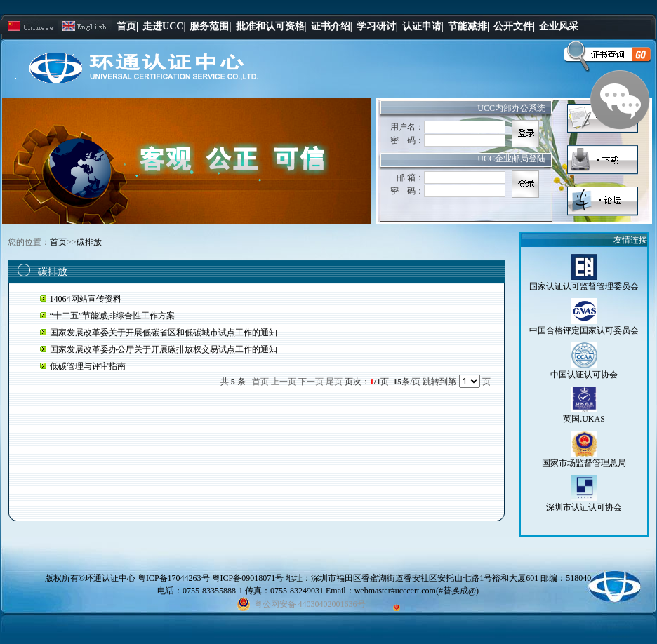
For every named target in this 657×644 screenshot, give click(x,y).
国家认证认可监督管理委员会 (584, 286)
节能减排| (469, 26)
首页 (58, 242)
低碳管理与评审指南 (88, 366)
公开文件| (514, 26)
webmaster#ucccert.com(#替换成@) (417, 591)
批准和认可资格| (271, 26)
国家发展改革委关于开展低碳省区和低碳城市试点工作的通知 (164, 333)
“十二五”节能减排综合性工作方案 (113, 316)
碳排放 (89, 242)
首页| (127, 26)
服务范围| (210, 26)
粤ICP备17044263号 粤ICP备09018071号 (212, 578)
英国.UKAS (584, 419)
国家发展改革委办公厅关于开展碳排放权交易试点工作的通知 (164, 349)
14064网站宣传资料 (86, 299)
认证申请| (423, 26)
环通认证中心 (110, 578)
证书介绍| (332, 26)
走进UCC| (164, 26)
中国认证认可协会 (584, 375)
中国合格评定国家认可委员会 (584, 330)
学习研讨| (377, 26)
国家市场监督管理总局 (584, 463)
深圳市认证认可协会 (584, 507)
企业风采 (559, 26)
